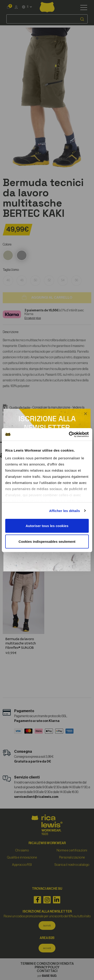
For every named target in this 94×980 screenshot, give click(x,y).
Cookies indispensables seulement (47, 542)
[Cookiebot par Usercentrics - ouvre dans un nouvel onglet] (69, 434)
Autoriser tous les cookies (47, 526)
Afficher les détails (64, 511)
